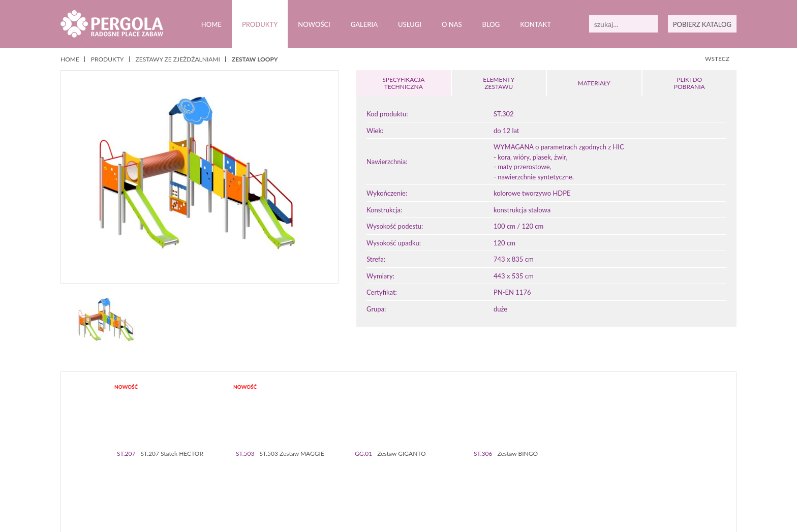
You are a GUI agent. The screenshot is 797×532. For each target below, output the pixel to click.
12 (225, 475)
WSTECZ (717, 59)
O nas (452, 24)
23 (331, 475)
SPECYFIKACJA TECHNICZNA (404, 83)
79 (490, 482)
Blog (491, 24)
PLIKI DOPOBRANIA (689, 83)
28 (379, 475)
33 (428, 475)
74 (442, 482)
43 (524, 475)
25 (350, 475)
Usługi (410, 24)
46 (553, 475)
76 (461, 482)
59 (679, 475)
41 (505, 475)
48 (573, 475)
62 (326, 482)
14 (244, 475)
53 (621, 475)
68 (384, 482)
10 (206, 475)
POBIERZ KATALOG (702, 24)
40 (495, 475)
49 (582, 475)
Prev (77, 432)
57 (660, 475)
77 (471, 482)
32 (418, 475)
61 (316, 482)
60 (307, 482)
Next (720, 432)
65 (355, 482)
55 (640, 475)
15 (254, 475)
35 (447, 475)
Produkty (259, 24)
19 (293, 475)
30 (399, 475)
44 (534, 475)
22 (321, 475)
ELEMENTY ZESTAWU (499, 83)
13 (235, 475)
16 (264, 475)
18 (283, 475)
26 (360, 475)
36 (457, 475)
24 (341, 475)
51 (602, 475)
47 (563, 475)
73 (432, 482)
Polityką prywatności (310, 516)
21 (312, 475)
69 (394, 482)
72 (423, 482)
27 (370, 475)
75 (452, 482)
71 (413, 482)
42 (515, 475)
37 (466, 475)
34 (437, 475)
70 (403, 482)
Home (211, 24)
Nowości (314, 24)
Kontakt (535, 24)
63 (336, 482)
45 (544, 475)
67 (374, 482)
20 (302, 475)
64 (345, 482)
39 (486, 475)
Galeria (364, 24)
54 (631, 475)
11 (215, 475)
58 (669, 475)
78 (481, 482)
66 (365, 482)
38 (476, 475)
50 (592, 475)
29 (389, 475)
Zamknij (708, 516)
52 (611, 475)
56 (650, 475)
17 (273, 475)
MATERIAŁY (594, 83)
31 (408, 475)
